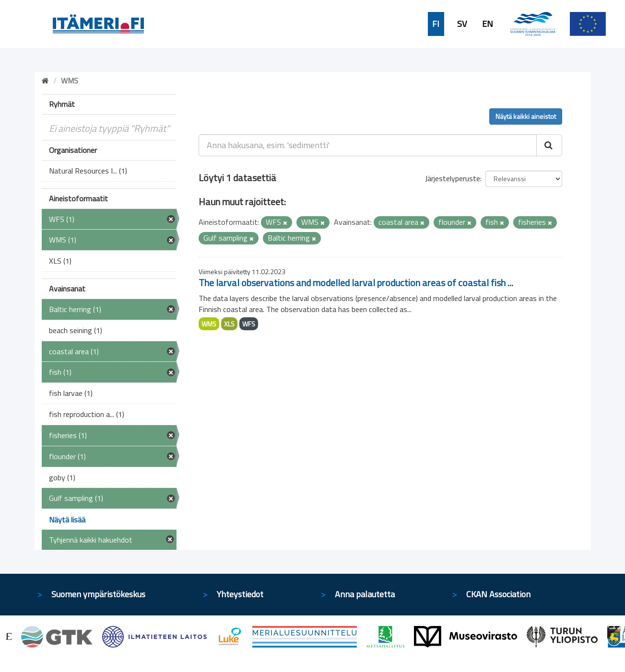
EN (488, 24)
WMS (209, 324)
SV (462, 24)
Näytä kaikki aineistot (526, 116)
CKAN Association (498, 594)
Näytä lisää (67, 520)
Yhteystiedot (240, 594)
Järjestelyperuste (453, 178)
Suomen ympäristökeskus (98, 594)
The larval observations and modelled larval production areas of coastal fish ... (356, 283)
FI (436, 24)
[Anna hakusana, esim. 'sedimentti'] (368, 145)
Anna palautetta (365, 594)
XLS (229, 324)
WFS (249, 324)
